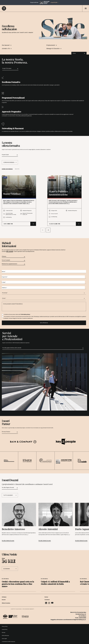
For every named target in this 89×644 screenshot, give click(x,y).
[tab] (8, 169)
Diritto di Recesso (5, 635)
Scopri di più (55, 2)
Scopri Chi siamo (10, 69)
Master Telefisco (12, 194)
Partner (46, 597)
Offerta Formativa (6, 603)
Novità (17, 169)
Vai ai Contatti (14, 260)
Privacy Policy (5, 626)
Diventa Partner (10, 432)
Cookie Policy (5, 629)
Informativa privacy (26, 314)
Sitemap (4, 632)
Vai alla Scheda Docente (8, 541)
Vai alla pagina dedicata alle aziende (43, 348)
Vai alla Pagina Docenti (10, 488)
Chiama (14, 257)
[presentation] (43, 230)
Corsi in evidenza (7, 169)
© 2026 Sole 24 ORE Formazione (8, 642)
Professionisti (52, 45)
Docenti (4, 600)
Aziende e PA (7, 49)
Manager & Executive (54, 49)
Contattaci (47, 600)
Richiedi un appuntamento (14, 264)
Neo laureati (7, 45)
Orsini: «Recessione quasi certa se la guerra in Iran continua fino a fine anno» (18, 584)
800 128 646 (10, 251)
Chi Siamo (4, 597)
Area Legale (4, 639)
